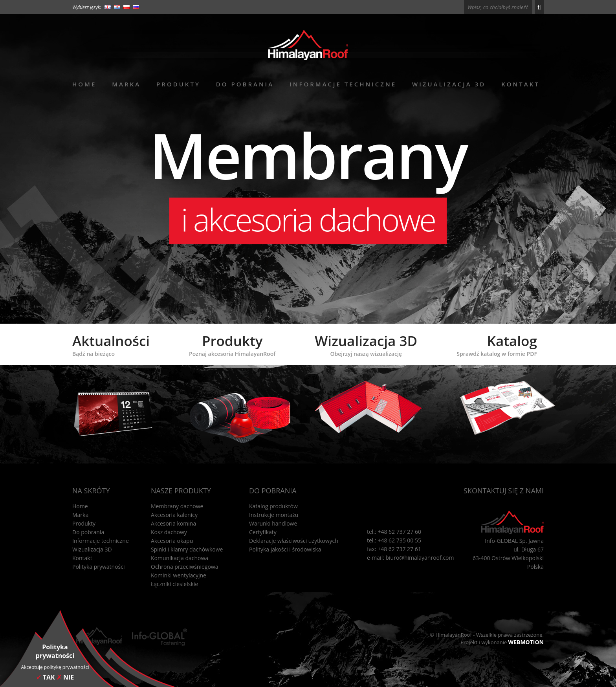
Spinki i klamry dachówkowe (187, 549)
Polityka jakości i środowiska (285, 549)
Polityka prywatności (99, 567)
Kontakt (521, 84)
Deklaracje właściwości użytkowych (294, 541)
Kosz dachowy (169, 532)
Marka (126, 84)
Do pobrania (245, 84)
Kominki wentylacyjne (179, 575)
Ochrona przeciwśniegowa (184, 567)
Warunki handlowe (273, 523)
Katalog (497, 344)
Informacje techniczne (343, 84)
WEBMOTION (526, 642)
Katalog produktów (273, 506)
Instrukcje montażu (274, 515)
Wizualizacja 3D (449, 84)
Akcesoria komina (173, 523)
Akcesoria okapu (172, 541)
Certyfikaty (263, 532)
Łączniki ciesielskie (174, 584)
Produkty (178, 84)
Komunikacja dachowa (180, 558)
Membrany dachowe (177, 506)
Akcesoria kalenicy (174, 515)
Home (84, 84)
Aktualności (111, 344)
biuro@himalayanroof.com (420, 558)
